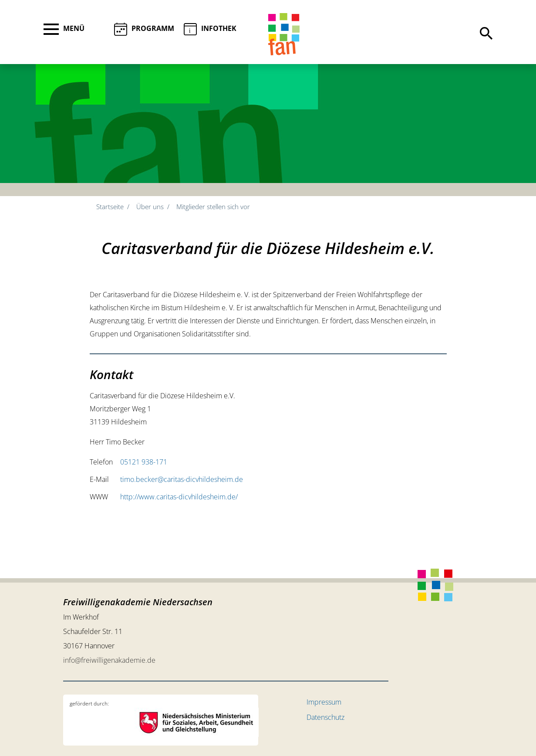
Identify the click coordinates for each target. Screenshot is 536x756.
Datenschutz (325, 717)
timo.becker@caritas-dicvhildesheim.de (182, 479)
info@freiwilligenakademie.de (109, 660)
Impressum (324, 702)
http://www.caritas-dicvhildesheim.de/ (179, 497)
